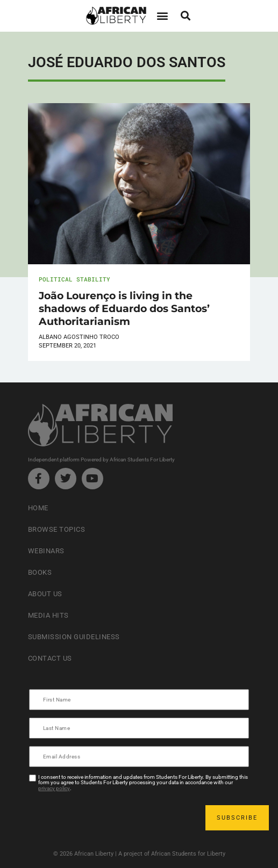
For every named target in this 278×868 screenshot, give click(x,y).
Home (38, 508)
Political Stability (74, 279)
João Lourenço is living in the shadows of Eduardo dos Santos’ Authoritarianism (124, 308)
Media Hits (48, 615)
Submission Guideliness (74, 637)
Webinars (46, 551)
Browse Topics (57, 529)
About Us (45, 594)
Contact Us (50, 658)
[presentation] (112, 818)
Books (40, 572)
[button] (163, 16)
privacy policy (54, 788)
